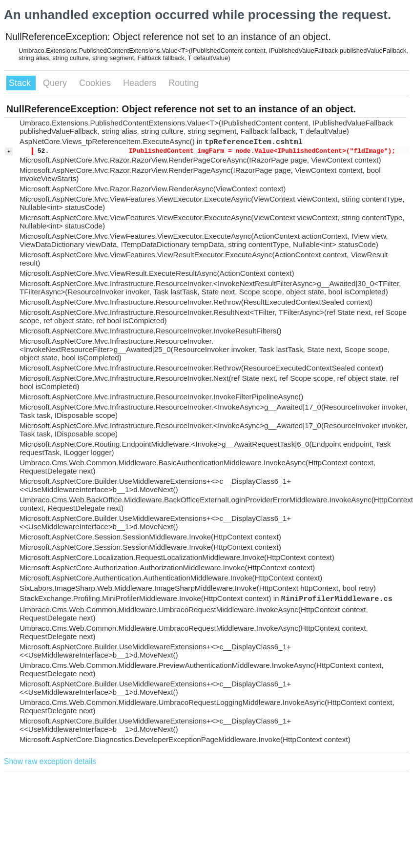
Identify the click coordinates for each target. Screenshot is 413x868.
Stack (21, 83)
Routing (184, 83)
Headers (141, 83)
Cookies (96, 83)
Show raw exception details (50, 761)
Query (56, 83)
